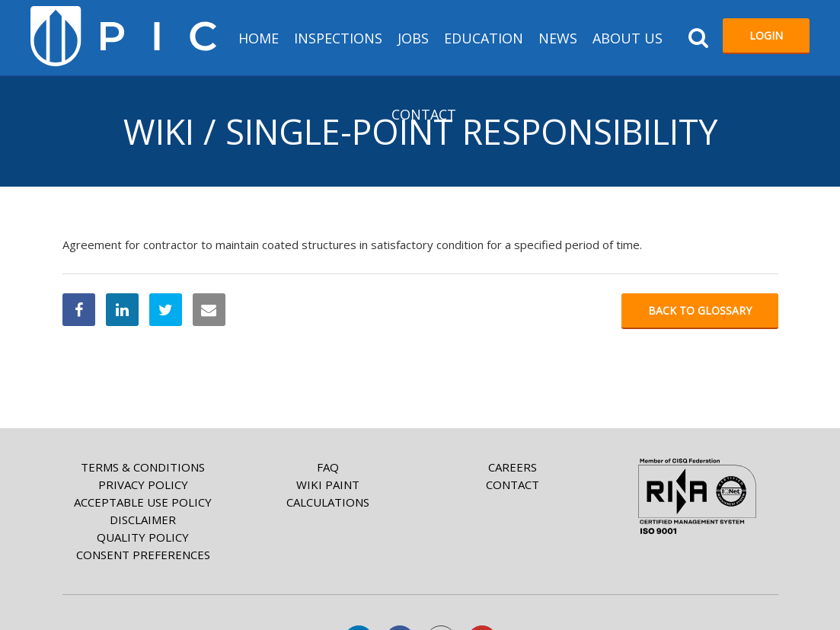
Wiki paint (328, 484)
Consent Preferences (143, 555)
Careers (513, 467)
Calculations (328, 502)
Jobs (413, 38)
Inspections (338, 38)
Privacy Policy (143, 484)
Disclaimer (143, 520)
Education (484, 38)
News (558, 38)
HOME (259, 38)
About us (628, 38)
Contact (424, 114)
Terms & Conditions (143, 467)
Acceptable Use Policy (143, 502)
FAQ (328, 467)
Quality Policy (143, 537)
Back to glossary (700, 310)
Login (766, 35)
